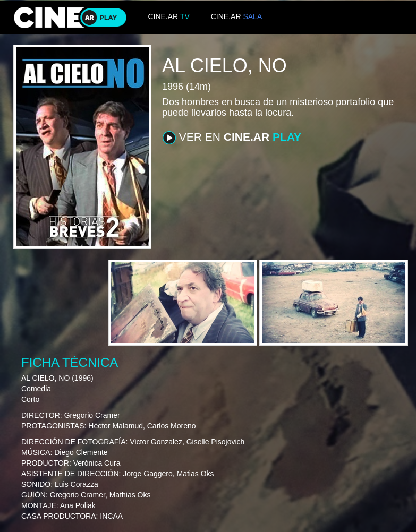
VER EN (232, 138)
